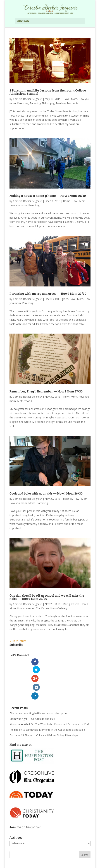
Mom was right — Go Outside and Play (32, 702)
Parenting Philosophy (42, 103)
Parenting (23, 103)
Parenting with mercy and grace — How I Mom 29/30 (48, 293)
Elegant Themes (42, 863)
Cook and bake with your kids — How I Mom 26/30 (46, 493)
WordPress (77, 863)
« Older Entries (18, 641)
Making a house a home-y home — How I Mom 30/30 (48, 196)
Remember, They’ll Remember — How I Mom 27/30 (46, 391)
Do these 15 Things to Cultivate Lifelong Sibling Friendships (44, 719)
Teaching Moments (67, 103)
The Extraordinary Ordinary (52, 608)
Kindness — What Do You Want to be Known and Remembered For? (49, 708)
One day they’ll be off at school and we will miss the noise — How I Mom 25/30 (47, 597)
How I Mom (70, 99)
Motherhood (25, 401)
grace (65, 299)
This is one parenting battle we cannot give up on (38, 697)
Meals (32, 503)
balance (68, 499)
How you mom (18, 205)
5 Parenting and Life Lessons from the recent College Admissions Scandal (48, 92)
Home (67, 201)
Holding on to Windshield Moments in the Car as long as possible (47, 713)
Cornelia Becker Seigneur (27, 99)
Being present (71, 604)
